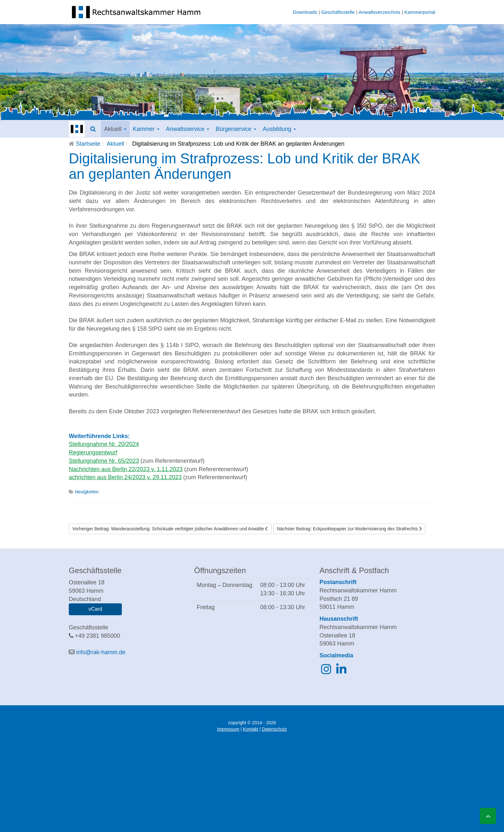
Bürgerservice (236, 129)
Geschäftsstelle (338, 12)
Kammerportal (420, 12)
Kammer (146, 129)
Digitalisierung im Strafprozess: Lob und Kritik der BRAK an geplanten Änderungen (245, 166)
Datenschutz (274, 729)
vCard (95, 609)
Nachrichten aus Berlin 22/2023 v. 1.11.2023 (126, 469)
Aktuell (115, 129)
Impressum (228, 729)
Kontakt (251, 729)
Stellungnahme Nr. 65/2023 (104, 461)
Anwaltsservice (188, 129)
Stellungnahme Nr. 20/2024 (104, 444)
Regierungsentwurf (93, 453)
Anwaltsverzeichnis (379, 12)
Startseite (88, 144)
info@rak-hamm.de (101, 652)
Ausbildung (279, 129)
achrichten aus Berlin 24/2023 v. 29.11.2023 (125, 477)
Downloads (305, 12)
